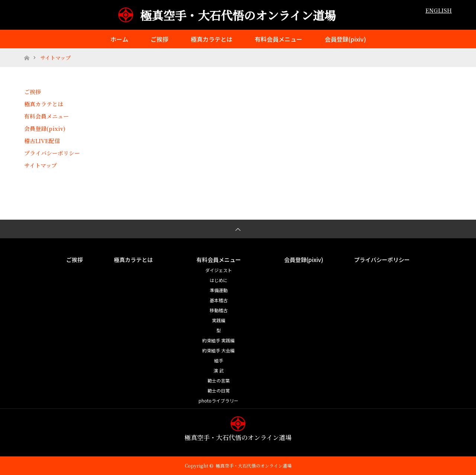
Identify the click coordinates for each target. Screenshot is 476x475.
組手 (219, 360)
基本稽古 (219, 300)
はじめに (219, 280)
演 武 (218, 370)
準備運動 (219, 290)
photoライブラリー (218, 400)
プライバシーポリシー (52, 153)
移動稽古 (219, 310)
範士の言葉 (219, 380)
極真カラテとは (212, 39)
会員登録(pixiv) (345, 39)
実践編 (219, 320)
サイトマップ (41, 165)
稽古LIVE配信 (42, 141)
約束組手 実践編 (218, 340)
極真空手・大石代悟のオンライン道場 (238, 15)
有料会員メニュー (279, 39)
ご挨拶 (160, 39)
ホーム (119, 39)
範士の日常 (219, 390)
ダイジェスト (219, 270)
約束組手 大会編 (218, 350)
